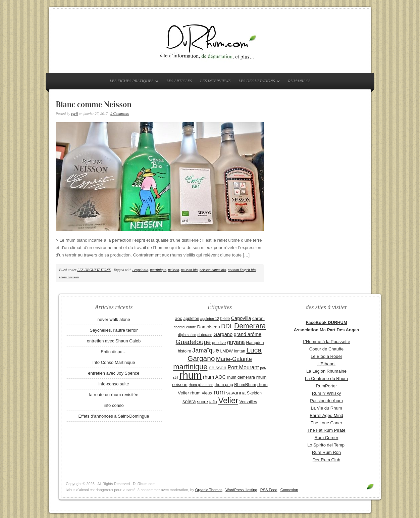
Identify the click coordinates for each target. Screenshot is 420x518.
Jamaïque (206, 350)
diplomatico (187, 335)
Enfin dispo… (114, 352)
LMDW (226, 351)
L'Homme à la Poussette (326, 342)
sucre (202, 402)
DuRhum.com (210, 41)
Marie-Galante (234, 359)
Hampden (255, 343)
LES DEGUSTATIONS (257, 82)
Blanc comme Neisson (94, 104)
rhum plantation (201, 385)
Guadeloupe (193, 342)
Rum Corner (327, 438)
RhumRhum (245, 385)
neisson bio (189, 270)
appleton (191, 319)
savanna (236, 393)
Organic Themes (209, 490)
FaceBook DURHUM (326, 322)
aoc (178, 318)
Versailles (248, 402)
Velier (228, 400)
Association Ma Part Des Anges (327, 330)
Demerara (250, 326)
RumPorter (327, 386)
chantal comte (185, 327)
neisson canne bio (213, 270)
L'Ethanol (326, 364)
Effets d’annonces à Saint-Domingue (114, 416)
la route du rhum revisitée (114, 395)
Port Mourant (243, 367)
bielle (225, 319)
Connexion (289, 490)
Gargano (223, 334)
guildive (219, 343)
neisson (174, 270)
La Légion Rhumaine (326, 371)
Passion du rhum (326, 401)
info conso (114, 405)
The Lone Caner (326, 423)
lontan (239, 351)
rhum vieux (201, 393)
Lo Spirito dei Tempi (326, 445)
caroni (258, 318)
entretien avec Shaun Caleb (114, 341)
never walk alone (114, 319)
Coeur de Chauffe (326, 349)
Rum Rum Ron (326, 452)
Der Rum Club (326, 460)
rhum (191, 375)
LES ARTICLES (179, 81)
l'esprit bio (140, 270)
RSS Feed (269, 490)
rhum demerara (241, 377)
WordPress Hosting (241, 490)
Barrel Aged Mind (326, 415)
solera (189, 402)
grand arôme (248, 334)
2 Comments (120, 113)
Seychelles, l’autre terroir (114, 330)
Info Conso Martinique (114, 362)
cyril (74, 113)
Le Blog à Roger (326, 356)
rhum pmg (224, 385)
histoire (184, 351)
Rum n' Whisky (326, 393)
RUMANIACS (299, 81)
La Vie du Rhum (327, 408)
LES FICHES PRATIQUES (132, 82)
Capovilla (241, 318)
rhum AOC (214, 377)
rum (219, 392)
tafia (213, 402)
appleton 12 (210, 319)
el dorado (205, 335)
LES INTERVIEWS (215, 81)
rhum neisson (69, 277)
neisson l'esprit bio (242, 270)
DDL (227, 326)
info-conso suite (114, 384)
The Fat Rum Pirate (326, 430)
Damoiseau (209, 327)
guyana (236, 342)
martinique (158, 270)
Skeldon (254, 393)
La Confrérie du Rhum (326, 379)
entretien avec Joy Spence (114, 373)
